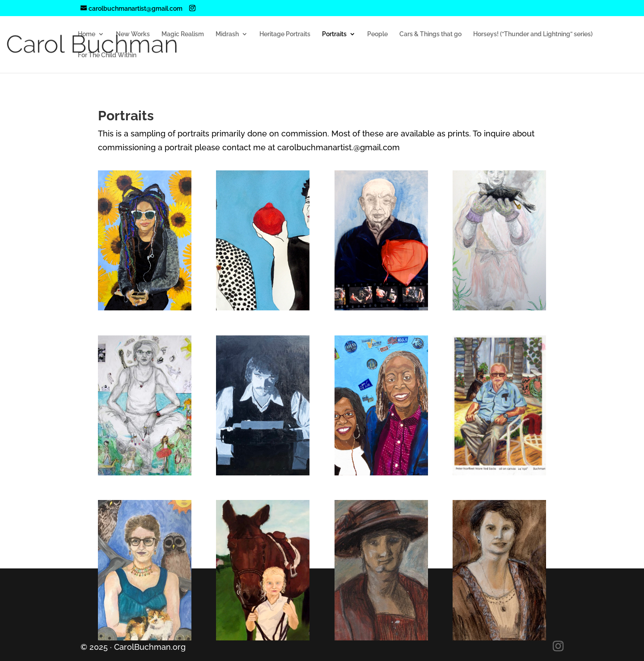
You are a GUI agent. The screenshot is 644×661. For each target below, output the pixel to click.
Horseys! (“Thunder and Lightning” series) (533, 34)
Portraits (334, 34)
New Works (133, 34)
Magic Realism (183, 34)
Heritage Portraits (285, 34)
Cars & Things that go (430, 34)
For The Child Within (107, 55)
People (377, 34)
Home (87, 34)
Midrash (227, 34)
